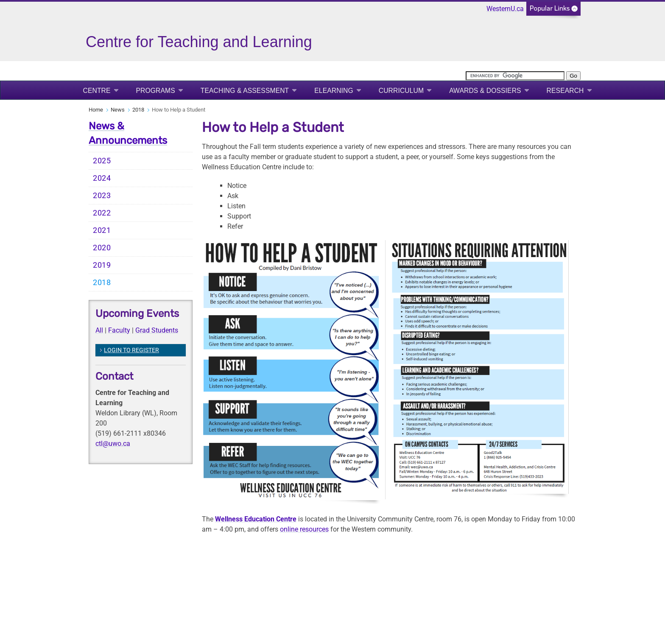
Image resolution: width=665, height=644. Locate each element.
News (118, 110)
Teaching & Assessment (245, 91)
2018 (138, 110)
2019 (102, 265)
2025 (102, 161)
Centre (97, 91)
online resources (304, 529)
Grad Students (157, 330)
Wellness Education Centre (256, 519)
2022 (102, 213)
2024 (102, 178)
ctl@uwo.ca (113, 444)
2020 (102, 248)
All (99, 330)
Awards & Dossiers (485, 91)
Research (565, 91)
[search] (515, 76)
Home (96, 110)
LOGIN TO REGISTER (131, 350)
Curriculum (401, 91)
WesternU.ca (505, 9)
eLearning (334, 91)
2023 (102, 196)
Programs (156, 91)
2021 (102, 230)
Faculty (119, 330)
